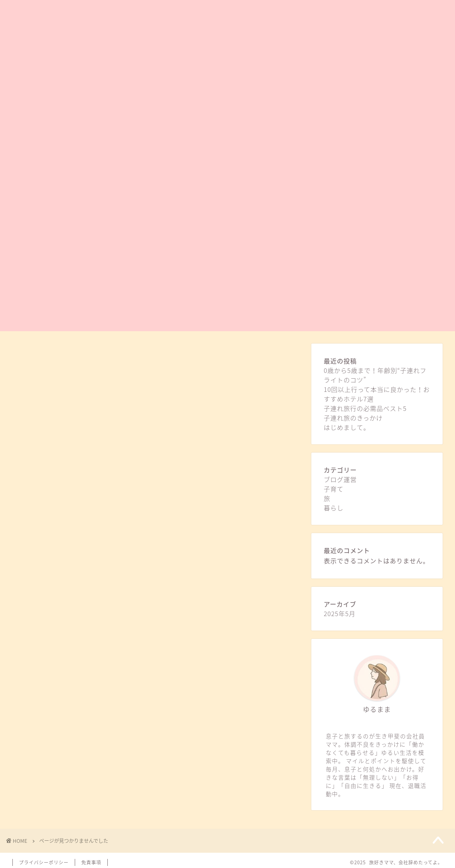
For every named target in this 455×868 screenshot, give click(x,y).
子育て (55, 680)
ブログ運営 (62, 668)
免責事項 (91, 862)
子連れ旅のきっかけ (353, 418)
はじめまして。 (347, 427)
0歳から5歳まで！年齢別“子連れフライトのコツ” (375, 375)
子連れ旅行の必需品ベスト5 (365, 408)
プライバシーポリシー (44, 862)
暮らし (55, 703)
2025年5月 (340, 613)
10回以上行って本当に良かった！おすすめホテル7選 (377, 394)
